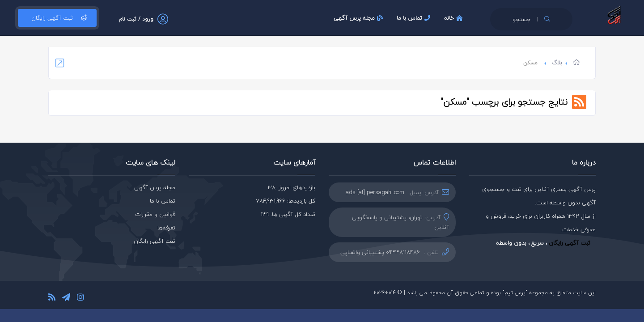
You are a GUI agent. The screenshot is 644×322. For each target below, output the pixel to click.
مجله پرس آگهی (359, 18)
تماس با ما (415, 18)
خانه (455, 18)
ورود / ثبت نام (136, 19)
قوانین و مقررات (155, 214)
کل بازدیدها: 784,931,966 (286, 201)
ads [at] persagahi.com (375, 192)
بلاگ (557, 63)
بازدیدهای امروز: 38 (292, 187)
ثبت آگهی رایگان (57, 18)
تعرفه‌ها (166, 228)
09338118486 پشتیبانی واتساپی (380, 252)
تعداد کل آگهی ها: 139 (288, 214)
